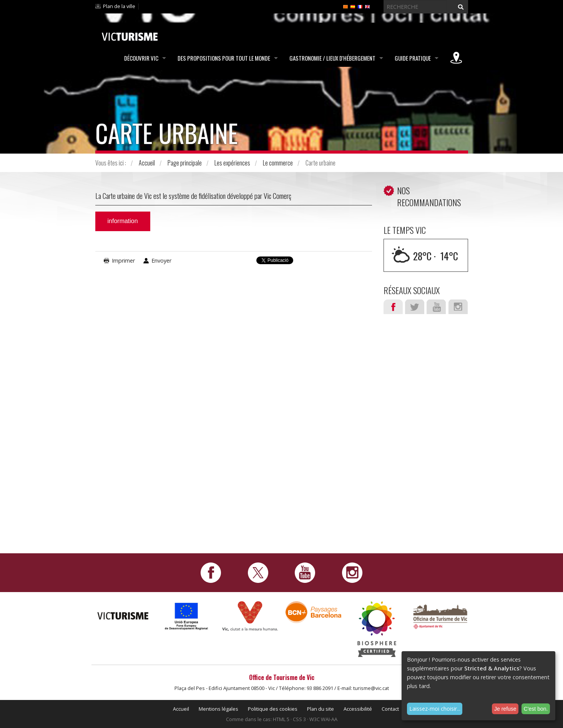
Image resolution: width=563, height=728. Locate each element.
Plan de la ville (119, 6)
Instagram (458, 307)
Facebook (393, 307)
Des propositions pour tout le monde (224, 58)
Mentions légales (218, 709)
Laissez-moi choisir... (435, 709)
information (123, 221)
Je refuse (505, 709)
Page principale (185, 163)
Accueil (147, 163)
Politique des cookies (273, 709)
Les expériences (232, 163)
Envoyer (161, 261)
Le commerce (278, 163)
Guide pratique (413, 58)
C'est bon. (536, 709)
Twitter (415, 307)
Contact (390, 709)
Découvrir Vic (141, 58)
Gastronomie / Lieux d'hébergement (332, 58)
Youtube (436, 307)
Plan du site (321, 709)
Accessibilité (358, 709)
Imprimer (123, 261)
